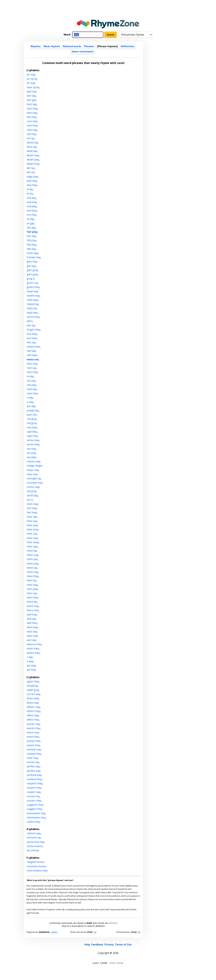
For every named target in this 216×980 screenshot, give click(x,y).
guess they (33, 287)
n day (30, 398)
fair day (31, 228)
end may (32, 202)
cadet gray (33, 690)
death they (33, 164)
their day (32, 517)
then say (32, 593)
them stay (33, 572)
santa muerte (35, 846)
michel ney (33, 762)
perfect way (34, 771)
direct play (33, 698)
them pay (32, 559)
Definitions (128, 46)
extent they (33, 745)
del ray (31, 168)
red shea (32, 427)
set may (31, 449)
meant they (33, 347)
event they (33, 737)
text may (32, 512)
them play (33, 564)
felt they (32, 245)
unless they (34, 822)
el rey (30, 193)
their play (32, 525)
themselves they (36, 818)
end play (32, 206)
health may (33, 296)
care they (32, 125)
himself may (34, 749)
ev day (30, 219)
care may (32, 121)
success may (34, 800)
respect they (34, 788)
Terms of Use (123, 944)
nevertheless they (37, 871)
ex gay (31, 223)
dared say (32, 142)
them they (33, 576)
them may (33, 555)
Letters (54, 932)
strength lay (34, 478)
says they (32, 436)
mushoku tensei (36, 866)
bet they (32, 117)
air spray (32, 79)
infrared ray (34, 838)
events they (34, 728)
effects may (33, 707)
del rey (31, 172)
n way (30, 402)
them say (32, 568)
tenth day (32, 495)
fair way (31, 236)
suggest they (34, 809)
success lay (33, 796)
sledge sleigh (34, 466)
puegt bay (33, 410)
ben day (31, 96)
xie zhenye (33, 850)
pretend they (34, 779)
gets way (32, 262)
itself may (32, 758)
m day (30, 376)
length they (34, 330)
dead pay (32, 151)
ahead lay (32, 686)
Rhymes (36, 46)
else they (32, 185)
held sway (33, 300)
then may (32, 585)
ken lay (31, 325)
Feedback (97, 944)
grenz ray (32, 283)
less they (32, 334)
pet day (31, 406)
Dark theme (117, 963)
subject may (34, 792)
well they (32, 623)
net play (32, 385)
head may (32, 291)
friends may (34, 257)
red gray (32, 419)
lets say (31, 342)
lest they (32, 338)
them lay (32, 551)
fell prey (32, 240)
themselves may (36, 813)
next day (32, 389)
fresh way (33, 253)
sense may (33, 440)
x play (30, 661)
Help (87, 944)
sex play (32, 457)
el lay (30, 189)
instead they (34, 754)
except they (34, 741)
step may (32, 474)
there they (33, 610)
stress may (33, 487)
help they (32, 313)
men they (32, 372)
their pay (32, 521)
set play (31, 453)
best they (32, 109)
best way (32, 113)
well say (31, 619)
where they (33, 653)
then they (32, 597)
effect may (33, 715)
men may (32, 364)
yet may (31, 665)
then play (32, 589)
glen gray (32, 270)
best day (32, 104)
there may (33, 606)
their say (32, 534)
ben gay (32, 100)
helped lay (33, 304)
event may (33, 732)
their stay (32, 538)
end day (31, 198)
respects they (35, 783)
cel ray (31, 138)
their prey (33, 529)
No (95, 932)
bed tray (32, 91)
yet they (32, 670)
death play (33, 160)
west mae (32, 636)
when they (33, 648)
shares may (34, 461)
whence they (34, 644)
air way (31, 83)
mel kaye (32, 355)
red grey (32, 423)
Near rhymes (52, 46)
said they (32, 432)
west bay (32, 632)
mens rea (33, 359)
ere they (32, 215)
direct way (33, 703)
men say (32, 368)
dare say (32, 147)
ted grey (32, 491)
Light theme (100, 963)
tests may (32, 504)
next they (32, 393)
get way (31, 266)
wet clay (31, 640)
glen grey (32, 274)
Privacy (109, 944)
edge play (32, 177)
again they (33, 681)
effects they (34, 711)
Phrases (89, 46)
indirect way (34, 833)
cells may (32, 130)
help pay (32, 308)
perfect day (33, 766)
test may (32, 508)
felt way (31, 249)
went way (32, 627)
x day (30, 657)
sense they (33, 444)
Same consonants (83, 51)
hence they (33, 317)
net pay (31, 381)
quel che (32, 415)
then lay (32, 580)
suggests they (35, 805)
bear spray (33, 87)
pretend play (34, 775)
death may (33, 155)
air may (31, 74)
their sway (33, 542)
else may (32, 181)
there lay (32, 602)
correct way (34, 694)
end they (32, 211)
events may (33, 724)
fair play (32, 232)
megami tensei (35, 862)
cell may (31, 134)
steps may (33, 470)
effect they (33, 720)
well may (32, 614)
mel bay (31, 351)
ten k (30, 500)
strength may (35, 483)
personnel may (36, 842)
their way (32, 546)
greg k (31, 279)
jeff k (30, 321)
